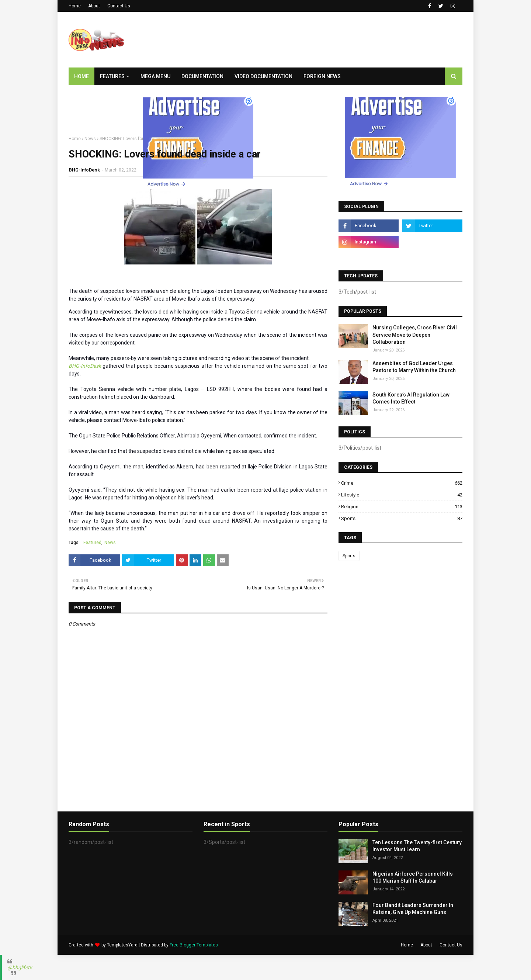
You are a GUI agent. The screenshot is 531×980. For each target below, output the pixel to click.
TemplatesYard (122, 945)
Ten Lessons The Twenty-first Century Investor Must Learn (417, 846)
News (90, 139)
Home (75, 6)
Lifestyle (402, 495)
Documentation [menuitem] (202, 76)
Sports (402, 518)
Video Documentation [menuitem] (263, 76)
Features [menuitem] (112, 76)
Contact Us (119, 6)
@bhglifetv (20, 967)
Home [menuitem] (81, 76)
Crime (402, 483)
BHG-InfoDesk (84, 170)
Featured (92, 543)
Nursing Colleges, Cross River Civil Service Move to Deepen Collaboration (415, 335)
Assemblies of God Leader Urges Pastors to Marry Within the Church (414, 367)
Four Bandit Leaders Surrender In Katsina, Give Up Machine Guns (413, 909)
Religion (402, 507)
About (94, 6)
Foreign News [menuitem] (322, 76)
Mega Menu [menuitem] (155, 76)
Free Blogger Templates (194, 945)
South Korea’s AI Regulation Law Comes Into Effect (411, 398)
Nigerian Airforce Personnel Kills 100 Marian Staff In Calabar (413, 877)
